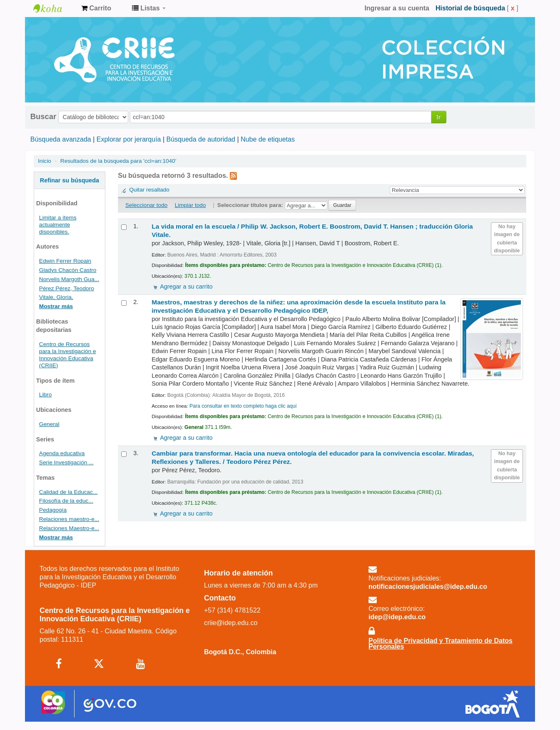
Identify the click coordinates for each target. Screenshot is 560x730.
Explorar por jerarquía (129, 139)
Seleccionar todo (146, 205)
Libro (45, 395)
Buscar (43, 117)
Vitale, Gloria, (56, 297)
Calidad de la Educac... (68, 492)
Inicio (45, 161)
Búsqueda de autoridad (201, 139)
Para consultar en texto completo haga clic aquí (243, 406)
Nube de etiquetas (268, 139)
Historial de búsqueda (470, 8)
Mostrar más (56, 306)
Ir (439, 117)
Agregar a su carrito (186, 287)
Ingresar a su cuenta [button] (397, 8)
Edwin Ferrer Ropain (65, 261)
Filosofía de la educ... (66, 501)
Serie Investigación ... (66, 462)
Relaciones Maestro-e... (69, 528)
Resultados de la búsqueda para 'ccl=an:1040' (118, 161)
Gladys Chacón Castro (68, 270)
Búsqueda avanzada (61, 139)
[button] (96, 8)
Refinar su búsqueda (70, 180)
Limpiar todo (190, 205)
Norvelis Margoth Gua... (69, 279)
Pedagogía (53, 510)
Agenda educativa (62, 453)
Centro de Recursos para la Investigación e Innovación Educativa (54, 8)
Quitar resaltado (149, 190)
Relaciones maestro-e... (69, 519)
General (49, 424)
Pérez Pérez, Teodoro (67, 288)
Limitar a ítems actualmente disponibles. (58, 225)
